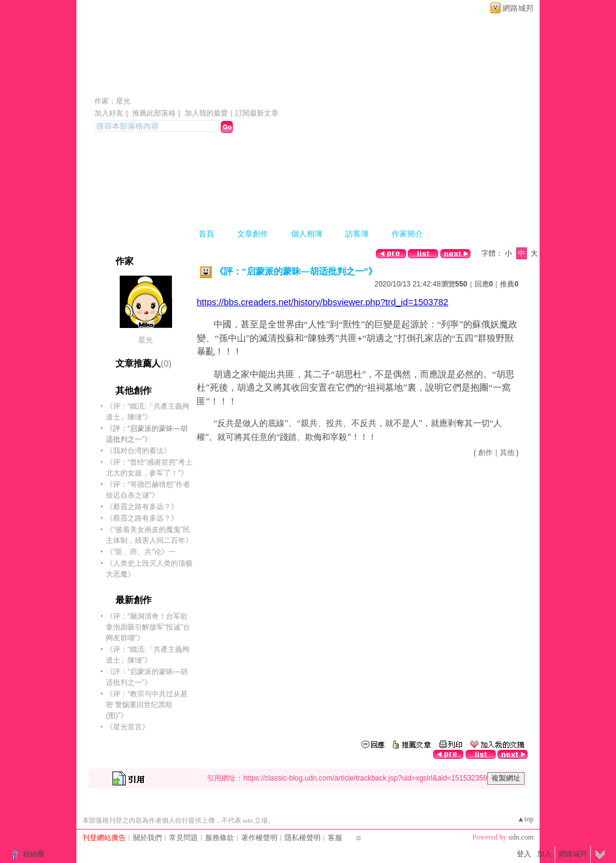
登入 (524, 854)
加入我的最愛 (206, 113)
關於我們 (147, 838)
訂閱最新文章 (257, 113)
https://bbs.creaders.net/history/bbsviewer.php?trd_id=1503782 (322, 302)
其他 (507, 453)
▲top (525, 819)
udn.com (521, 837)
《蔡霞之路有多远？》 (142, 507)
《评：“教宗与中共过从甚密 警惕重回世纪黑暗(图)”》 (147, 705)
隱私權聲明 (303, 838)
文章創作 (253, 234)
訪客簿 (357, 234)
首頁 (206, 234)
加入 (544, 854)
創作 (485, 453)
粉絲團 (34, 854)
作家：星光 (112, 101)
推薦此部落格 (154, 113)
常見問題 (183, 838)
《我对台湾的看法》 (138, 451)
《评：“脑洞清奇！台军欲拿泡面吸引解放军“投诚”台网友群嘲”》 (148, 627)
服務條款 (220, 838)
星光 (146, 340)
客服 (335, 838)
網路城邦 (518, 8)
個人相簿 (307, 234)
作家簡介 (407, 234)
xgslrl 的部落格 (150, 83)
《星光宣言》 (128, 727)
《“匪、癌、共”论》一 (141, 552)
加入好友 (109, 113)
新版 (257, 83)
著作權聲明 (259, 838)
